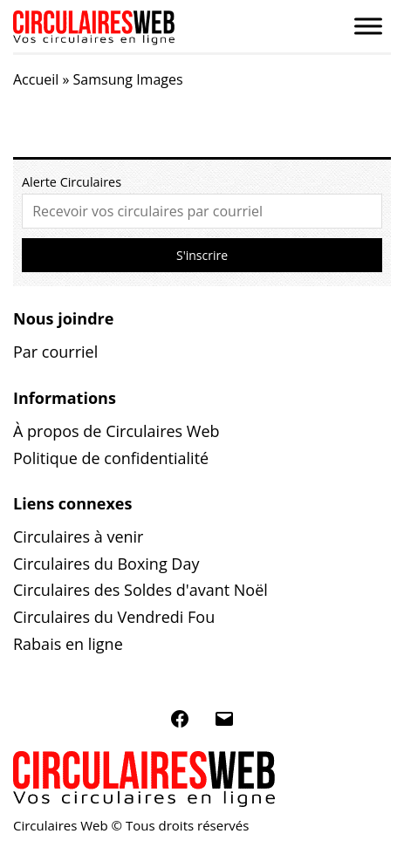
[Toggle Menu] (368, 26)
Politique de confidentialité (111, 458)
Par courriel (55, 352)
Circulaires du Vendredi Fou (114, 617)
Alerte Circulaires (72, 182)
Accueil (36, 79)
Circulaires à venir (78, 537)
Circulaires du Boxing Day (106, 564)
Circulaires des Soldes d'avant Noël (140, 590)
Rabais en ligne (68, 644)
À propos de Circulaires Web (116, 431)
